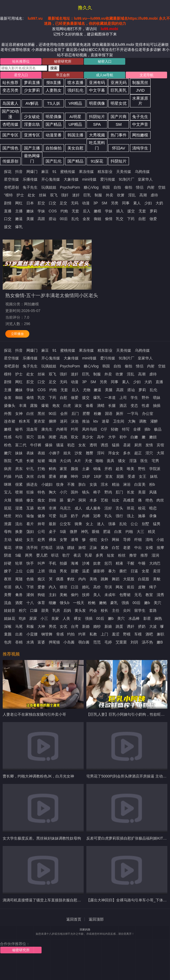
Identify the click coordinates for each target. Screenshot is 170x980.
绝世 (8, 516)
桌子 (52, 532)
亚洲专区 (32, 135)
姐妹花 (10, 618)
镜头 (86, 492)
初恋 (71, 445)
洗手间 (32, 548)
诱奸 (131, 626)
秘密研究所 (63, 61)
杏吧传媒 (10, 124)
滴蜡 (101, 406)
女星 (145, 571)
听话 (55, 555)
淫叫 (101, 453)
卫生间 (119, 421)
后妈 (67, 610)
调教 (143, 421)
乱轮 (123, 524)
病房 (8, 469)
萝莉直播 (32, 82)
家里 (63, 469)
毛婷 (108, 642)
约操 (8, 476)
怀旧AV (119, 148)
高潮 (143, 195)
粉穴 (23, 610)
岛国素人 (10, 103)
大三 (140, 532)
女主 (30, 540)
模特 (8, 374)
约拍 (71, 634)
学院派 (155, 469)
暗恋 (153, 508)
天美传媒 (124, 172)
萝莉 (153, 211)
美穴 (157, 603)
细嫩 (52, 603)
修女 (30, 500)
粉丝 (122, 555)
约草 (82, 634)
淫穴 (149, 453)
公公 (134, 524)
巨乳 (87, 195)
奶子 (75, 516)
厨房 (138, 445)
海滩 (75, 563)
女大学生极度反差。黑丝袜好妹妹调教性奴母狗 (42, 838)
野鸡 (108, 492)
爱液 (52, 476)
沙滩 (86, 563)
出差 (19, 634)
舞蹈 (116, 579)
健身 (41, 516)
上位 (19, 571)
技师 (86, 595)
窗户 (71, 500)
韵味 (52, 500)
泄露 (8, 524)
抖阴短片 (97, 117)
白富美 (140, 484)
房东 (19, 469)
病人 (19, 587)
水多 (93, 500)
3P (96, 203)
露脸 (34, 406)
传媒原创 (10, 161)
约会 (93, 610)
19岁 (86, 476)
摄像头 (10, 406)
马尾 (19, 626)
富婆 (41, 642)
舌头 (119, 508)
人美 (66, 618)
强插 (125, 603)
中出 (138, 548)
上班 (41, 571)
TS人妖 (54, 103)
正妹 (93, 548)
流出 (19, 524)
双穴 (30, 437)
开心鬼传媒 (51, 179)
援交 (131, 211)
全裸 (137, 429)
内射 (151, 187)
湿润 (155, 555)
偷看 (90, 406)
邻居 (8, 587)
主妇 (52, 595)
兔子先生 (140, 117)
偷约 (75, 595)
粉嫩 (98, 414)
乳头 (108, 516)
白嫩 (134, 437)
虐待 (154, 195)
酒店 (123, 406)
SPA (97, 124)
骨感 (60, 634)
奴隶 (97, 563)
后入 (87, 211)
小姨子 (54, 453)
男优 (52, 626)
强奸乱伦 (75, 90)
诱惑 (104, 445)
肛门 (119, 492)
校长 (104, 610)
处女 (31, 195)
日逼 (134, 571)
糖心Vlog (91, 187)
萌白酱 (84, 642)
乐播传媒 (30, 179)
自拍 (117, 187)
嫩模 (98, 211)
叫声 (41, 563)
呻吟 (75, 476)
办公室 (148, 414)
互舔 (30, 508)
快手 (30, 563)
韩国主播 (75, 135)
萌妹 (157, 398)
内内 (82, 579)
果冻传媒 (86, 172)
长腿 (112, 406)
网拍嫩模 (140, 135)
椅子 (97, 492)
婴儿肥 (42, 555)
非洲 (52, 508)
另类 (115, 203)
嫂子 (8, 571)
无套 (75, 211)
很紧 (19, 484)
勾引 (19, 437)
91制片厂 (127, 179)
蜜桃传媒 (68, 172)
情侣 (140, 187)
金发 (86, 219)
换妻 (19, 532)
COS (53, 211)
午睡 (142, 563)
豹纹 (71, 579)
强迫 (52, 571)
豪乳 (114, 603)
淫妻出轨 (32, 124)
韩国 (106, 187)
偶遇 (60, 579)
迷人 (101, 524)
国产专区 (10, 135)
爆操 (49, 445)
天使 (88, 461)
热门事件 (119, 135)
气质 (19, 461)
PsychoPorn (70, 187)
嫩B (160, 642)
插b (147, 429)
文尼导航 (147, 75)
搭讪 (52, 219)
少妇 (148, 203)
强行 (119, 516)
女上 (90, 524)
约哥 (75, 429)
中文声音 (140, 124)
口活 (75, 587)
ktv (96, 421)
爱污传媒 (108, 179)
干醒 (131, 563)
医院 (8, 461)
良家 (55, 618)
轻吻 (115, 429)
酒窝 (19, 603)
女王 (143, 476)
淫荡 (133, 461)
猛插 (116, 445)
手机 (52, 563)
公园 (30, 571)
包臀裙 (125, 595)
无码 (75, 203)
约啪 (129, 532)
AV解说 (32, 103)
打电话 (47, 548)
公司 (41, 532)
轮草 (19, 563)
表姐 (41, 453)
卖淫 (157, 571)
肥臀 (86, 414)
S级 (63, 532)
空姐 (162, 187)
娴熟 (158, 618)
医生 (144, 461)
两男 (29, 555)
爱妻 (41, 587)
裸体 (52, 540)
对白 (19, 516)
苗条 (41, 437)
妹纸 (154, 476)
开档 (108, 469)
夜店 (77, 555)
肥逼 (107, 532)
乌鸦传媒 (142, 172)
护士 (20, 195)
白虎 (67, 406)
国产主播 (32, 148)
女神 (19, 414)
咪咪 (8, 484)
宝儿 (8, 492)
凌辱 (75, 540)
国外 (75, 492)
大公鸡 (65, 461)
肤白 (82, 484)
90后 (53, 414)
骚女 (122, 461)
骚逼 (60, 445)
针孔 (30, 469)
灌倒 (30, 595)
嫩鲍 (103, 603)
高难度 (129, 500)
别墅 (145, 524)
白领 (41, 476)
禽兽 (19, 595)
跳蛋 (119, 626)
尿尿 (33, 618)
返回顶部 (96, 919)
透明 (93, 445)
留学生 (140, 610)
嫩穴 (8, 453)
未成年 (110, 595)
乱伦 (75, 219)
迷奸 (76, 195)
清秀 (160, 595)
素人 (137, 203)
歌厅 (66, 555)
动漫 (86, 203)
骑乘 (78, 524)
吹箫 (121, 195)
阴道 (8, 555)
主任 (116, 610)
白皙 (116, 548)
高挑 (63, 437)
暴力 (112, 571)
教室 (149, 595)
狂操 (30, 492)
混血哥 (32, 429)
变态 (134, 406)
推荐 (144, 555)
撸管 (133, 555)
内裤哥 (62, 429)
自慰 (142, 219)
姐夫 (67, 453)
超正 (138, 453)
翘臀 (90, 453)
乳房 (56, 610)
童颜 (8, 634)
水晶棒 (134, 618)
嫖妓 (71, 548)
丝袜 (43, 195)
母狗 (8, 532)
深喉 (8, 626)
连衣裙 (10, 421)
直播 (8, 211)
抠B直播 (54, 82)
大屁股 (129, 579)
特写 (126, 429)
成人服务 (93, 508)
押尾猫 (54, 642)
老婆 (127, 548)
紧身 (104, 548)
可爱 (52, 516)
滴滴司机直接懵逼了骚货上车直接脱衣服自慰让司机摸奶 (49, 900)
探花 (8, 172)
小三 (44, 618)
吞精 (19, 642)
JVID (140, 90)
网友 (119, 587)
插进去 (32, 484)
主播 (19, 211)
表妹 (30, 453)
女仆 (104, 540)
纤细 (138, 540)
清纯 (149, 540)
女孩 (93, 484)
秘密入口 (105, 61)
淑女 (78, 406)
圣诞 (127, 445)
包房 (8, 642)
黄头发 (80, 610)
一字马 (133, 414)
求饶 (19, 548)
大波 (153, 626)
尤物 (87, 390)
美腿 (30, 219)
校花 (142, 508)
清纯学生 (140, 148)
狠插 (19, 500)
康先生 (47, 429)
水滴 (30, 642)
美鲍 (63, 595)
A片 (78, 461)
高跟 (41, 219)
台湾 (75, 626)
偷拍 (128, 187)
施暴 (142, 516)
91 (55, 172)
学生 (134, 398)
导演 (108, 587)
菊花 (8, 548)
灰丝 (30, 476)
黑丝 (41, 414)
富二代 (21, 445)
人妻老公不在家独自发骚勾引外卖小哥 (34, 714)
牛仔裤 (36, 445)
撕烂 (123, 571)
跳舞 (104, 579)
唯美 (131, 469)
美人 (97, 595)
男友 (63, 571)
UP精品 (75, 124)
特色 (41, 492)
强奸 (65, 195)
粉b (152, 484)
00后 (64, 219)
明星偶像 (97, 103)
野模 (127, 634)
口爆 (34, 610)
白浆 (118, 532)
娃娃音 (10, 610)
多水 (127, 453)
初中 (123, 437)
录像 (153, 516)
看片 (30, 524)
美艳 (93, 579)
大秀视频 (97, 135)
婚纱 (97, 626)
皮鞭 (142, 587)
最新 (52, 524)
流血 (8, 603)
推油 (86, 421)
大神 (41, 626)
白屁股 (144, 579)
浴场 (60, 548)
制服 (98, 195)
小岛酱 (69, 642)
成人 (78, 508)
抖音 (19, 172)
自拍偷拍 (54, 148)
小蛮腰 (32, 634)
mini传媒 (90, 179)
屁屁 (8, 508)
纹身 (60, 484)
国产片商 (119, 117)
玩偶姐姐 (49, 187)
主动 (8, 540)
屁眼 (120, 476)
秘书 (19, 429)
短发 (111, 555)
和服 (30, 626)
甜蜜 (75, 571)
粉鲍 (92, 603)
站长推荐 (10, 82)
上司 (123, 398)
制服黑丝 (140, 82)
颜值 (75, 469)
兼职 (160, 634)
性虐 (145, 406)
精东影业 (105, 172)
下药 (131, 219)
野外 (145, 398)
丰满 (23, 406)
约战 (19, 476)
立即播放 (17, 334)
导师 (127, 540)
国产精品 (54, 124)
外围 (8, 414)
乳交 (120, 219)
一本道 (110, 398)
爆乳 (19, 227)
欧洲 (41, 508)
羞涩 (116, 634)
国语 (109, 414)
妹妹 (19, 453)
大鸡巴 (155, 563)
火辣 (8, 500)
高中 (101, 437)
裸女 (78, 618)
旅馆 (82, 548)
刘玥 (134, 642)
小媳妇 (47, 484)
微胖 (74, 532)
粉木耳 (25, 421)
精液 (119, 563)
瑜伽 (30, 516)
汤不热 (147, 642)
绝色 (149, 500)
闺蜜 (52, 437)
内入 (52, 587)
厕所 (120, 414)
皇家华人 (145, 179)
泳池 (75, 421)
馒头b (64, 603)
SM (119, 124)
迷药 (64, 421)
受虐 (131, 476)
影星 (147, 618)
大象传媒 (71, 179)
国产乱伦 (54, 161)
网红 (19, 203)
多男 (99, 555)
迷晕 (106, 421)
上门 (104, 634)
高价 (97, 587)
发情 (149, 445)
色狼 (30, 579)
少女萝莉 (32, 90)
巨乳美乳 (119, 90)
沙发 (78, 453)
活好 (108, 508)
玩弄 (63, 516)
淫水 (104, 484)
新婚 (86, 626)
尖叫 (127, 610)
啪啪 (99, 461)
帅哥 (41, 524)
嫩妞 (153, 437)
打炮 (41, 469)
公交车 (65, 524)
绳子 (153, 587)
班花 (131, 508)
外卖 (110, 195)
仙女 (116, 500)
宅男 (155, 461)
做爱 (153, 219)
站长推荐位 (21, 61)
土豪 (86, 469)
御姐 (98, 219)
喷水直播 (75, 82)
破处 (19, 540)
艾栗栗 (121, 642)
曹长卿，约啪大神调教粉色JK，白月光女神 (38, 776)
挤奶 (142, 626)
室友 (109, 476)
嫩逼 (19, 219)
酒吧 (149, 634)
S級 (18, 555)
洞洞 (82, 500)
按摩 (160, 548)
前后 (131, 587)
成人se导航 (105, 75)
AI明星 (75, 117)
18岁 (98, 476)
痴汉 (41, 579)
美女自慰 (75, 148)
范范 (97, 642)
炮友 (56, 406)
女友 (82, 445)
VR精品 (75, 103)
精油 (116, 484)
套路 (153, 610)
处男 (41, 540)
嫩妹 (30, 211)
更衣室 (39, 421)
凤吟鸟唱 (90, 429)
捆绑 (52, 421)
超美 (119, 469)
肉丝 (160, 500)
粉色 (8, 445)
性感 (8, 437)
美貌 (157, 579)
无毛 (138, 595)
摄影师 (99, 571)
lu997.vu (35, 18)
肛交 (41, 203)
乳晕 (88, 555)
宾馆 (160, 445)
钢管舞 (47, 634)
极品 (158, 429)
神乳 (85, 532)
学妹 (41, 211)
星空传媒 (11, 179)
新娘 (108, 626)
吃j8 (22, 618)
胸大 (52, 492)
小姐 (160, 540)
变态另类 (10, 90)
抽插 (157, 406)
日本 (30, 203)
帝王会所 (63, 75)
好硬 (8, 563)
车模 (138, 634)
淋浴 (127, 484)
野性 (142, 469)
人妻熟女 (54, 90)
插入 (120, 211)
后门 (75, 414)
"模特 (8, 195)
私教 (93, 634)
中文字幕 (97, 90)
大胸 (132, 421)
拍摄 (63, 563)
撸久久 (85, 8)
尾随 (19, 579)
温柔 (86, 571)
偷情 (109, 219)
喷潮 (19, 492)
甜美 (45, 610)
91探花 (97, 161)
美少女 (88, 437)
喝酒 (52, 461)
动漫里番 (54, 135)
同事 (126, 203)
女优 (63, 626)
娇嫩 (63, 476)
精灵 (152, 532)
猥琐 (63, 587)
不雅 (71, 484)
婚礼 (86, 587)
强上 (131, 516)
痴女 (41, 500)
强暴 (112, 524)
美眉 (142, 492)
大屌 (160, 453)
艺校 (104, 500)
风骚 (153, 492)
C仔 (104, 429)
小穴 (63, 492)
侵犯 (93, 540)
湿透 (19, 508)
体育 (41, 603)
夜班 (8, 579)
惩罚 (108, 563)
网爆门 (32, 172)
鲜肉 (52, 469)
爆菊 (45, 406)
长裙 (30, 461)
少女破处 (32, 117)
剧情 (8, 203)
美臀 (8, 595)
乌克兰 (65, 508)
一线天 (79, 603)
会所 (64, 414)
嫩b (147, 603)
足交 (63, 203)
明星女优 (119, 103)
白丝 (30, 414)
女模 (149, 548)
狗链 (41, 595)
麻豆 (45, 172)
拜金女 (114, 453)
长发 (131, 492)
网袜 (116, 540)
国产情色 (10, 148)
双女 (75, 437)
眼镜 (96, 532)
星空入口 (21, 75)
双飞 (54, 195)
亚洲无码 (119, 82)
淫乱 (132, 195)
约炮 (64, 211)
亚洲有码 (97, 82)
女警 (63, 540)
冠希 (97, 516)
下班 (30, 587)
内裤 (86, 516)
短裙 (41, 461)
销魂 (97, 469)
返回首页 (74, 919)
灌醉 (154, 421)
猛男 (157, 524)
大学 (112, 437)
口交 (52, 203)
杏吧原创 (11, 187)
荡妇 (30, 532)
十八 (30, 603)
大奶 (159, 203)
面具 (111, 461)
